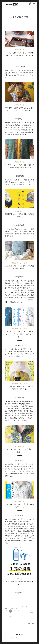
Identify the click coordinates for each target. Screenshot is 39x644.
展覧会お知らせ (20, 50)
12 (27, 611)
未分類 (25, 263)
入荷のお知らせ (20, 105)
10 (19, 611)
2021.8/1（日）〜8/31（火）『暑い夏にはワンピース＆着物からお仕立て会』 (20, 334)
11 (23, 611)
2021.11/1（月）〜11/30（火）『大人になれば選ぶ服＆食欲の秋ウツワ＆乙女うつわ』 (19, 55)
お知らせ (20, 579)
